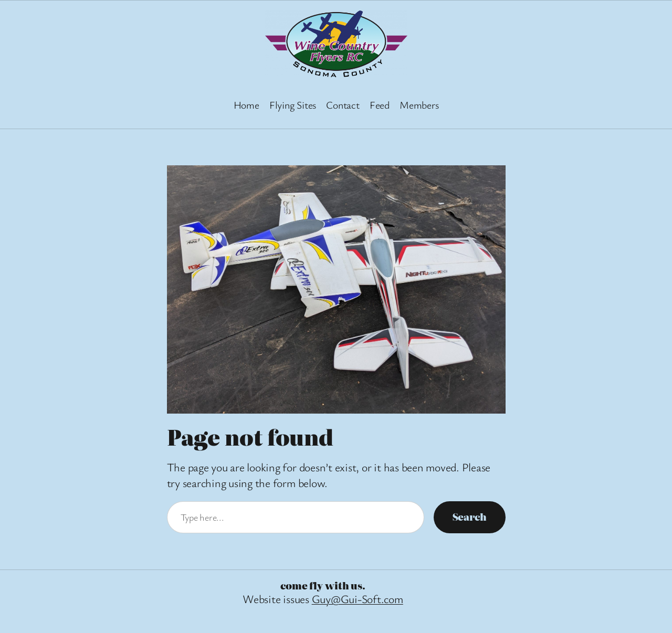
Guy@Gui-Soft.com (358, 599)
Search (470, 517)
